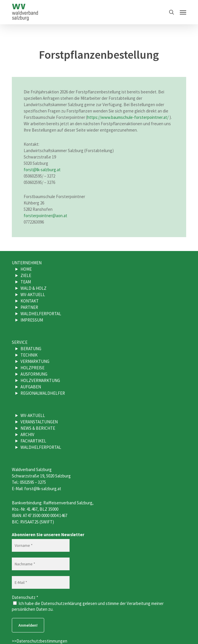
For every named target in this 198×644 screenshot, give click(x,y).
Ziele (26, 275)
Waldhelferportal (41, 314)
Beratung (31, 349)
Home (26, 269)
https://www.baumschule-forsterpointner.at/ (128, 117)
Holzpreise (32, 368)
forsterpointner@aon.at (45, 216)
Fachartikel (33, 441)
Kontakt (30, 301)
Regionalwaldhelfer (43, 393)
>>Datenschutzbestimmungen (40, 641)
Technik (29, 355)
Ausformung (34, 374)
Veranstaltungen (39, 422)
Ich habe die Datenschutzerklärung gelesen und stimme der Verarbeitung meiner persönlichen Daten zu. (88, 606)
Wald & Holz (33, 288)
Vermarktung (35, 361)
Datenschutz (25, 597)
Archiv (27, 434)
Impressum (32, 320)
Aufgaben (31, 387)
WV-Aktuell (33, 295)
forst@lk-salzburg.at (42, 170)
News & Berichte (38, 428)
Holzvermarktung (40, 380)
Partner (29, 307)
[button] (183, 12)
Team (26, 282)
